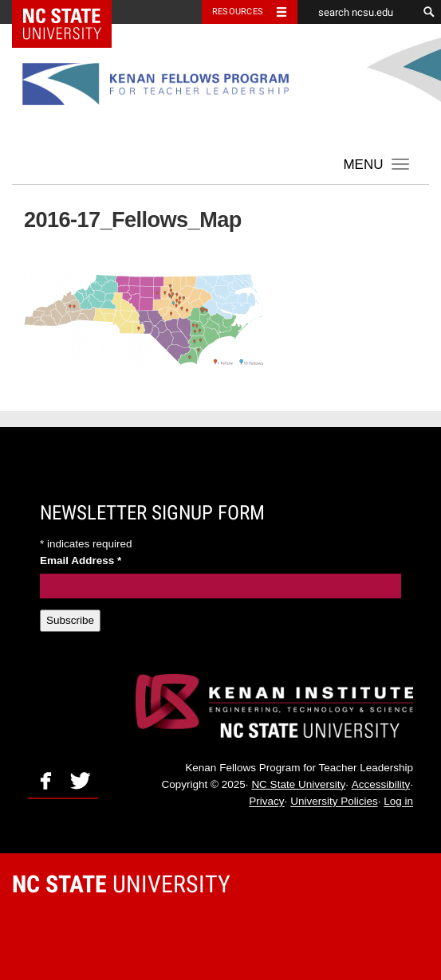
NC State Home (72, 12)
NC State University (298, 784)
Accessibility (381, 784)
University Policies (334, 802)
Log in (398, 802)
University (121, 884)
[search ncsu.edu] (357, 12)
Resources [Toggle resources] (238, 12)
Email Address (81, 561)
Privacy (266, 802)
